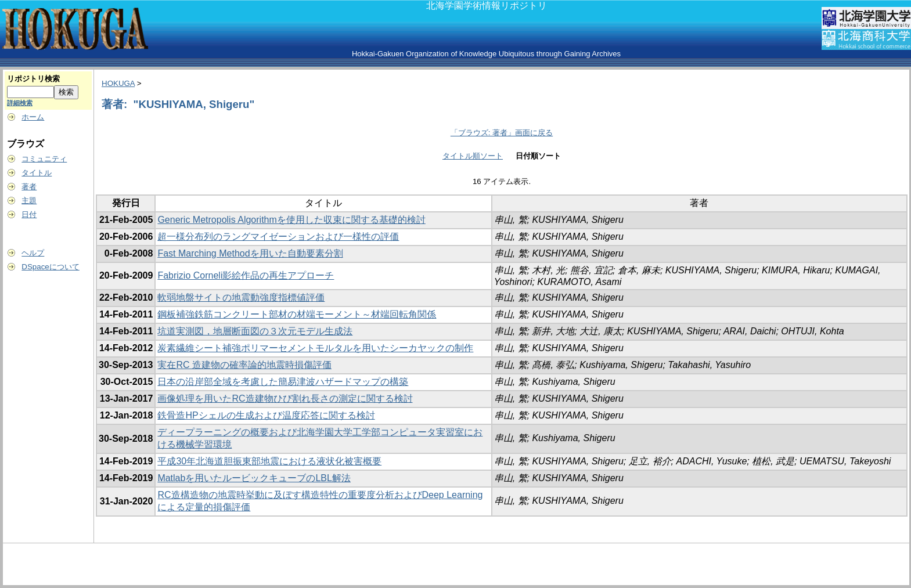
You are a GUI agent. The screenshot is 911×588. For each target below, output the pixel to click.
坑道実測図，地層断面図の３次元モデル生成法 (255, 331)
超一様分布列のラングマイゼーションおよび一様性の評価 (278, 237)
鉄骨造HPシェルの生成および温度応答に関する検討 (266, 415)
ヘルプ (33, 253)
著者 (29, 187)
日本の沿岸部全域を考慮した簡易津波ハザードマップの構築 (283, 382)
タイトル (37, 173)
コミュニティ (44, 159)
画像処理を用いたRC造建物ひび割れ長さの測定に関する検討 (285, 398)
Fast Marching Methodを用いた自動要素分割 (250, 253)
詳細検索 (20, 103)
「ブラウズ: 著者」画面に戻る (502, 133)
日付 (29, 214)
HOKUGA (118, 83)
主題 (29, 201)
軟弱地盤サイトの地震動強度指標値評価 (241, 297)
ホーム (33, 117)
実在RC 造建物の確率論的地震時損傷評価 (244, 365)
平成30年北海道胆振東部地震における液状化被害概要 (269, 461)
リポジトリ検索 (33, 79)
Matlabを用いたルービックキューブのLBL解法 (254, 478)
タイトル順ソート (473, 156)
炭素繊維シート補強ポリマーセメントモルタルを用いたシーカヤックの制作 (315, 348)
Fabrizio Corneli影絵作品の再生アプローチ (246, 275)
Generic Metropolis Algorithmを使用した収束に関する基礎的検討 (291, 220)
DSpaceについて (50, 267)
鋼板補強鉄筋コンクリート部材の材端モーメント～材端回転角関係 (297, 314)
